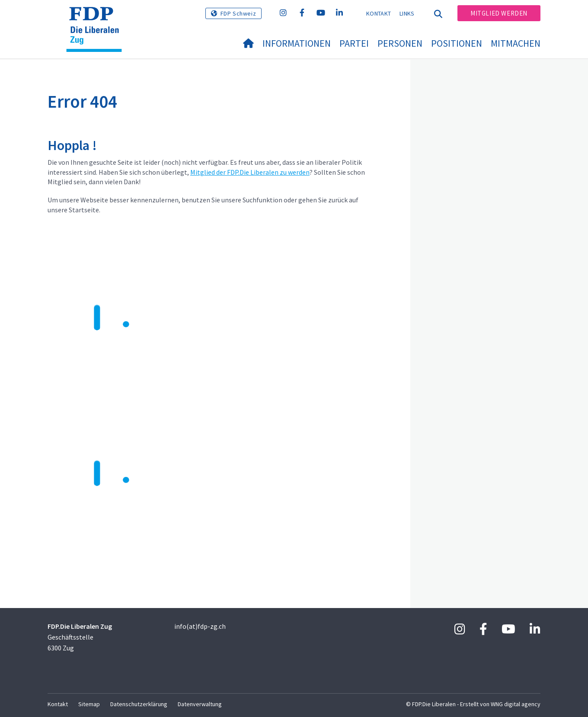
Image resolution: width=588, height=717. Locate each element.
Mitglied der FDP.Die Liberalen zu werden (250, 172)
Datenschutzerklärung (139, 704)
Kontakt (379, 13)
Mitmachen (516, 43)
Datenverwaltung (200, 704)
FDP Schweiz (238, 13)
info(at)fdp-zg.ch (200, 626)
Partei (354, 43)
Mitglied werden (499, 13)
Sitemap (89, 704)
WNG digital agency (516, 704)
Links (407, 13)
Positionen (457, 43)
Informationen (297, 43)
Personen (400, 43)
